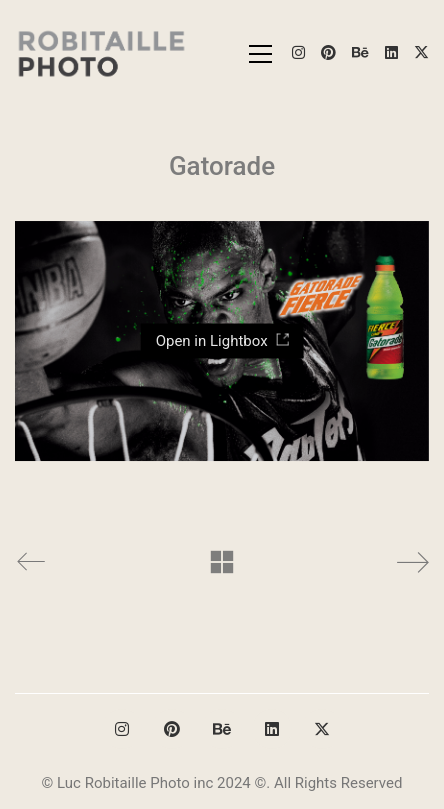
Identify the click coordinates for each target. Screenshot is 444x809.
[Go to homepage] (102, 53)
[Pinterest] (172, 729)
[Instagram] (122, 729)
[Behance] (222, 729)
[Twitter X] (322, 729)
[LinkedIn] (272, 729)
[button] (260, 54)
